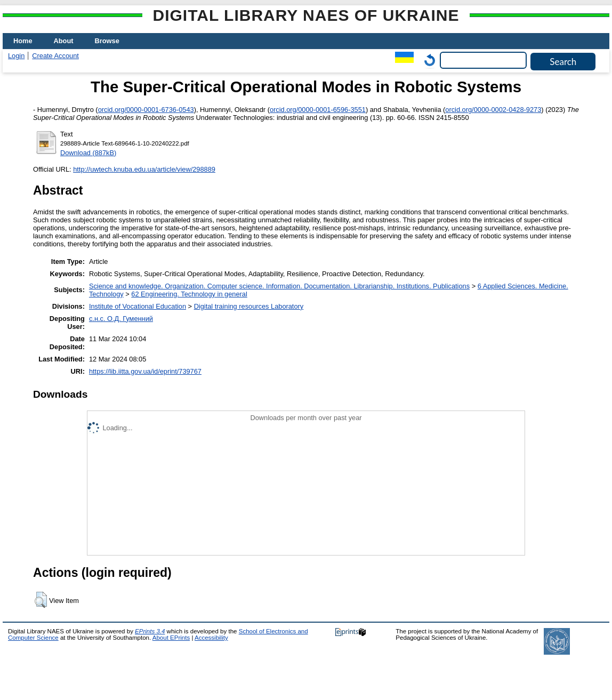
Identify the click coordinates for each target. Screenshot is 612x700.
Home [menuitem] (23, 41)
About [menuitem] (64, 41)
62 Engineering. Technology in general (189, 294)
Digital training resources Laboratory (249, 306)
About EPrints (171, 638)
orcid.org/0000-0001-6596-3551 (318, 110)
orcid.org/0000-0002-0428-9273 (493, 110)
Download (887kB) (88, 153)
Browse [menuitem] (107, 41)
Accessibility (211, 638)
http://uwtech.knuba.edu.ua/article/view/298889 (144, 169)
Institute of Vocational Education (138, 306)
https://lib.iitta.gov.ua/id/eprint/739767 (145, 371)
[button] (41, 600)
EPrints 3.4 (150, 631)
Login (16, 56)
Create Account (55, 56)
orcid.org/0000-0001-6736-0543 (146, 110)
